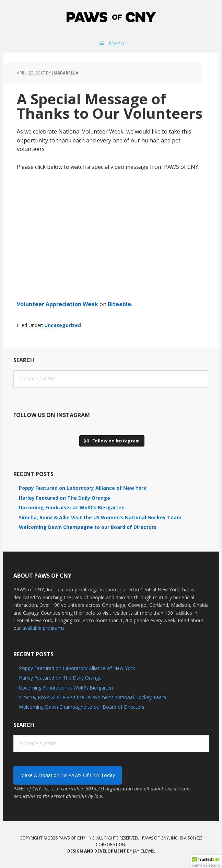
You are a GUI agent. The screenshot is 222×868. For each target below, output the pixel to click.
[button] (206, 861)
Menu (116, 43)
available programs (43, 628)
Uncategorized (63, 325)
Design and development (97, 851)
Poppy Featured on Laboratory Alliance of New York (83, 488)
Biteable (119, 304)
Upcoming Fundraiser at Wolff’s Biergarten (72, 507)
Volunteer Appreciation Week (57, 304)
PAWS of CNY (111, 17)
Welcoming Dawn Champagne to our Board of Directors (88, 527)
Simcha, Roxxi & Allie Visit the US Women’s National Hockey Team (100, 517)
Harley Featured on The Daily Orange (65, 498)
